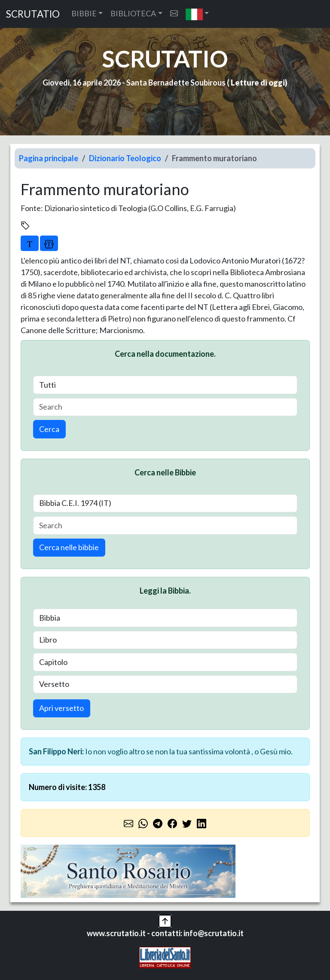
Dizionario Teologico (125, 158)
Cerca (49, 429)
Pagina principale (49, 158)
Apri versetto (61, 708)
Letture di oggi (258, 83)
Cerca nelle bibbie (69, 547)
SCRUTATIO (33, 14)
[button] (197, 14)
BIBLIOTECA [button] (133, 13)
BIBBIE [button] (84, 13)
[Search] (165, 407)
